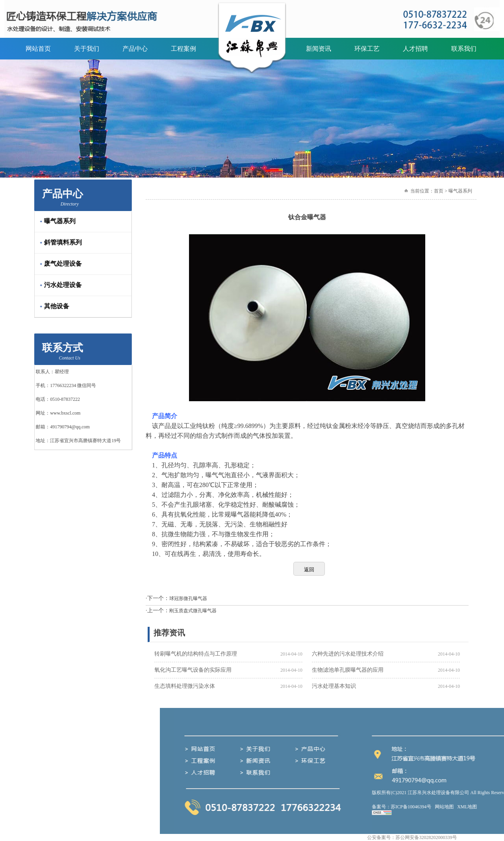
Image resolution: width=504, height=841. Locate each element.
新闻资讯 (319, 49)
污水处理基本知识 (334, 686)
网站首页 (38, 49)
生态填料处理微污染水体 (185, 686)
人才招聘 (415, 49)
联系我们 (464, 49)
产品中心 (135, 49)
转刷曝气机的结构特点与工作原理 (196, 654)
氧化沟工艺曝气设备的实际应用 (193, 670)
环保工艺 (367, 49)
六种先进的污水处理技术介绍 (348, 654)
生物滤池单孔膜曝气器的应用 (348, 670)
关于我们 (87, 49)
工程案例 (183, 49)
